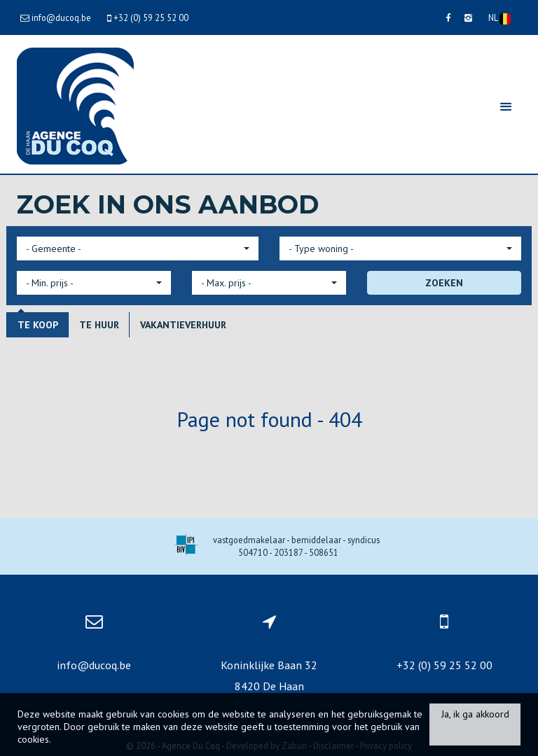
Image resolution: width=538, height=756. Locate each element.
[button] (138, 248)
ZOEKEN (444, 283)
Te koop (38, 325)
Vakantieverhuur (183, 325)
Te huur (99, 325)
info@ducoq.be (94, 665)
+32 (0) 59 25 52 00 (444, 665)
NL (499, 18)
